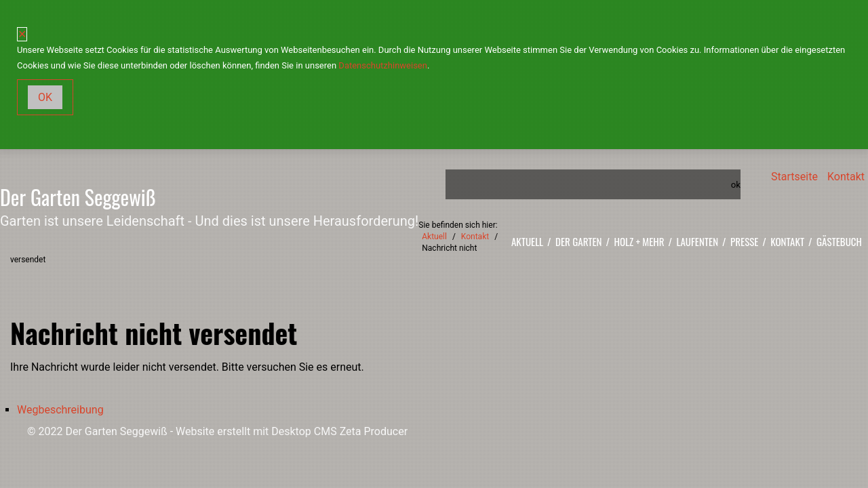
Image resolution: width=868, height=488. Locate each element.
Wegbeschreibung (60, 410)
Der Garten (578, 241)
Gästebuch (839, 241)
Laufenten (698, 241)
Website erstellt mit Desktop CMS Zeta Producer (292, 431)
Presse (744, 241)
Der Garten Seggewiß (78, 197)
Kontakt (846, 177)
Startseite (794, 177)
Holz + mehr (639, 241)
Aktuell (527, 241)
